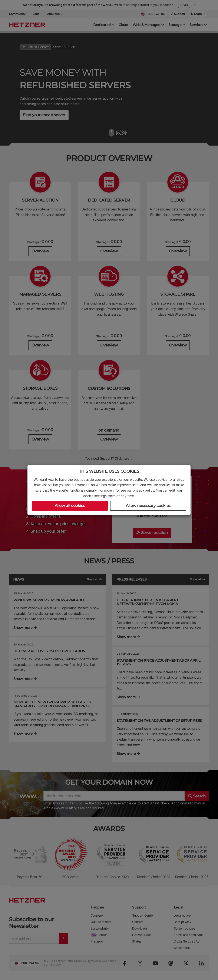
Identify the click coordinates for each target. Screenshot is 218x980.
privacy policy (143, 490)
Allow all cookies (70, 506)
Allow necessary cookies (148, 506)
